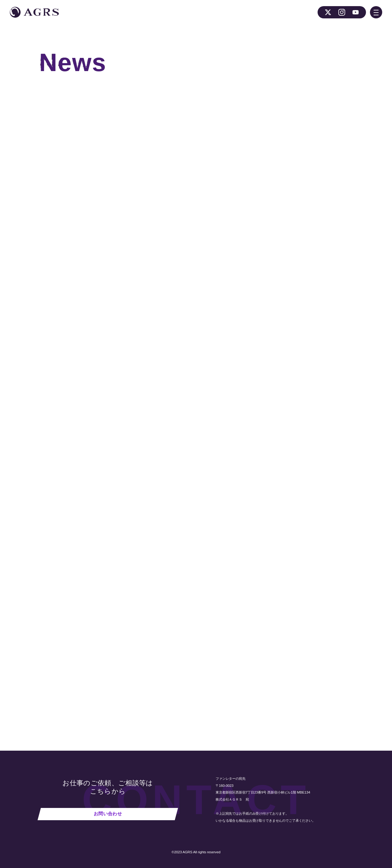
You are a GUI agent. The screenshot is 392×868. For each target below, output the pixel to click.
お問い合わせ (108, 814)
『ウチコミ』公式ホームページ (146, 223)
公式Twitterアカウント (203, 223)
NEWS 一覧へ (117, 693)
